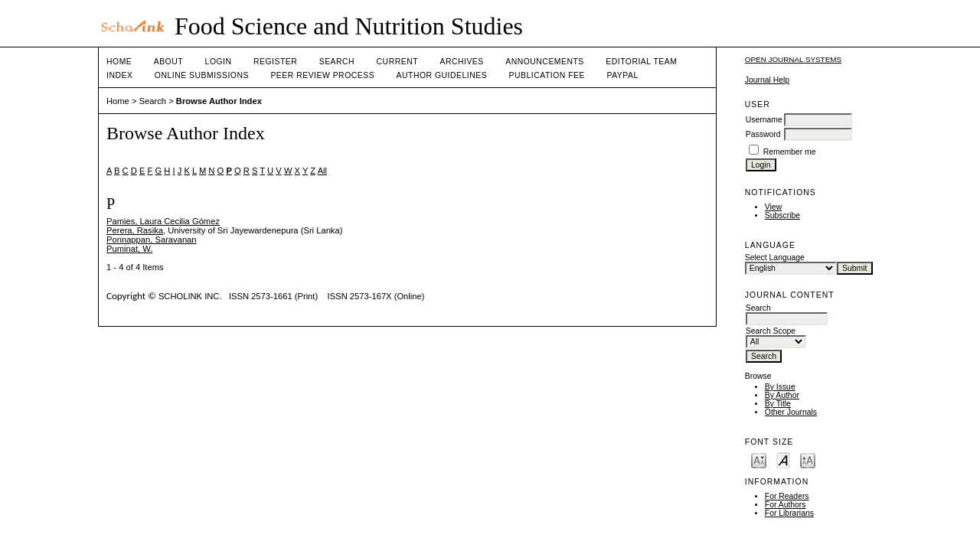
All (322, 171)
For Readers (787, 496)
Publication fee (547, 75)
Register (275, 62)
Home (119, 62)
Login (219, 62)
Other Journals (791, 412)
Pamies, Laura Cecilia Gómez (163, 221)
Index (119, 75)
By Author (782, 395)
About (168, 62)
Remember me (790, 152)
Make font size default (783, 460)
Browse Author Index (219, 101)
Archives (461, 62)
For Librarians (789, 513)
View (773, 207)
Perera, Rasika (135, 230)
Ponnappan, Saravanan (152, 240)
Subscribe (782, 215)
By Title (778, 404)
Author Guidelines (442, 75)
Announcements (545, 62)
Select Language (775, 258)
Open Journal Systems (793, 59)
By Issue (780, 387)
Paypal (622, 75)
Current (397, 62)
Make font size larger (808, 460)
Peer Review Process (322, 75)
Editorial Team (641, 62)
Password (763, 134)
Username (764, 120)
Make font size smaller (759, 460)
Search (337, 62)
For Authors (786, 505)
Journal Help (767, 80)
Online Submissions (202, 75)
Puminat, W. (129, 249)
